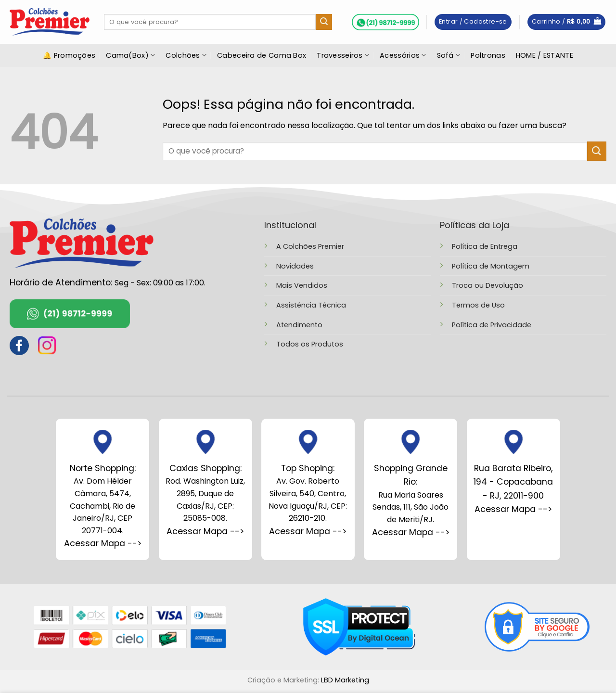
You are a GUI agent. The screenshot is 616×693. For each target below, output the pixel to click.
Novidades (295, 266)
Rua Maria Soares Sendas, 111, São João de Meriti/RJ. (411, 494)
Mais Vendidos (302, 285)
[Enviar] (324, 22)
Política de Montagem (491, 266)
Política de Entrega (485, 246)
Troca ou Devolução (488, 285)
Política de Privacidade (492, 325)
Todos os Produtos (310, 344)
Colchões (186, 55)
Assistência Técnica (311, 305)
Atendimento (299, 325)
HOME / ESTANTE (545, 55)
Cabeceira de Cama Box (262, 55)
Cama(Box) (130, 55)
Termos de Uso (478, 305)
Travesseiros (343, 55)
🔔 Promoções (69, 55)
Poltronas (488, 55)
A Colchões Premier (310, 246)
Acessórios (403, 55)
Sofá (449, 55)
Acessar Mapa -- (203, 531)
